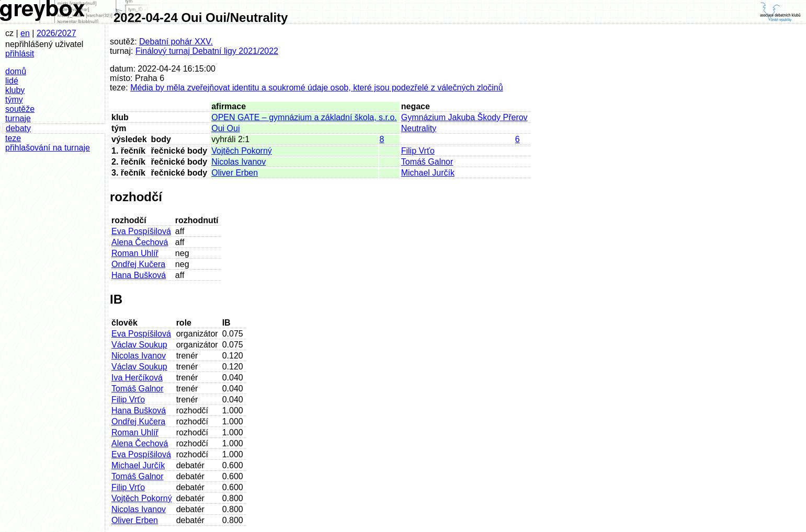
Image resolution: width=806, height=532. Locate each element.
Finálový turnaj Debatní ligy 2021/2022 (207, 51)
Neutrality (419, 128)
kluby (15, 90)
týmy (14, 100)
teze (13, 138)
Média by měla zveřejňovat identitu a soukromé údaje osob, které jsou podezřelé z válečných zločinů (316, 88)
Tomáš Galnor (427, 162)
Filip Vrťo (418, 151)
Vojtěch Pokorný (242, 151)
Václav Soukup (139, 345)
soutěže (20, 109)
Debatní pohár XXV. (176, 42)
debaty (18, 128)
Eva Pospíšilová (141, 231)
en (25, 33)
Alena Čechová (140, 242)
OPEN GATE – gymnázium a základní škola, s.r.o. (304, 117)
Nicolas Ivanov (239, 162)
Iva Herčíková (137, 378)
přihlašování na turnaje (48, 148)
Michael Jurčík (428, 173)
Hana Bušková (139, 275)
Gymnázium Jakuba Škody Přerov (464, 117)
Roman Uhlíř (135, 253)
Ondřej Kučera (138, 264)
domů (16, 71)
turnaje (18, 118)
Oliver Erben (235, 173)
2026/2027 (56, 33)
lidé (12, 81)
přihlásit (20, 54)
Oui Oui (225, 128)
